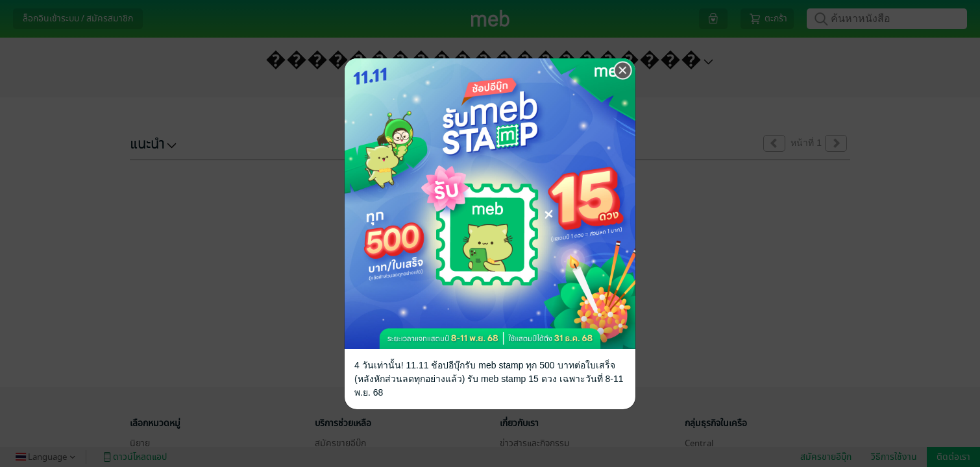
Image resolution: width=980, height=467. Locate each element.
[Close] (623, 71)
